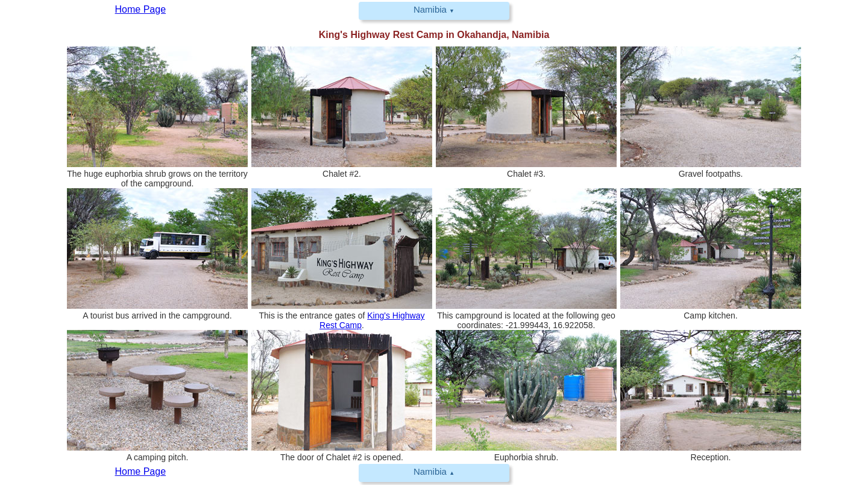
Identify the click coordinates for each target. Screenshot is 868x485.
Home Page (141, 471)
